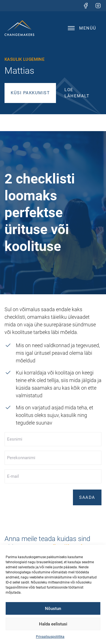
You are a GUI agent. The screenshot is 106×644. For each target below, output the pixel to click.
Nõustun (53, 609)
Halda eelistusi (53, 624)
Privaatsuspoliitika (50, 637)
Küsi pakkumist (30, 93)
